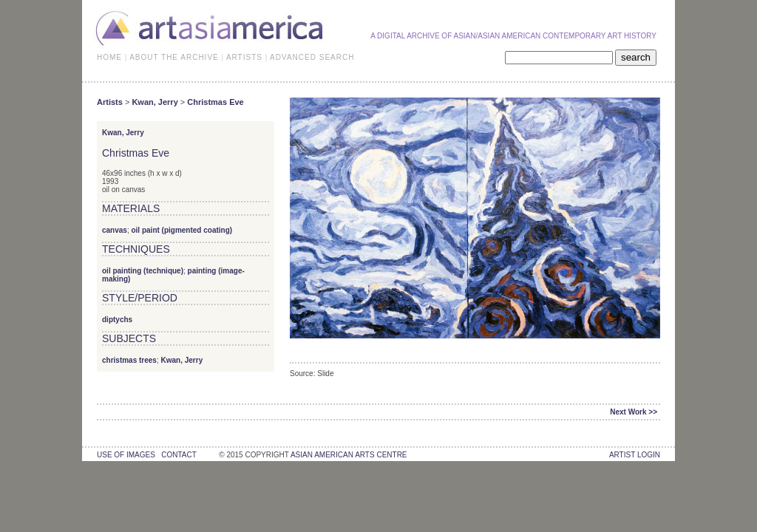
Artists (110, 102)
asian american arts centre (349, 455)
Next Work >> (634, 412)
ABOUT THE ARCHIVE (174, 57)
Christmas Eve (215, 102)
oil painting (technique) (143, 271)
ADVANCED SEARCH (312, 57)
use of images (126, 455)
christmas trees (129, 360)
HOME (109, 57)
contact (179, 455)
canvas (115, 230)
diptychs (117, 320)
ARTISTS (244, 57)
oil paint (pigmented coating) (181, 230)
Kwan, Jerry (155, 102)
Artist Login (635, 455)
